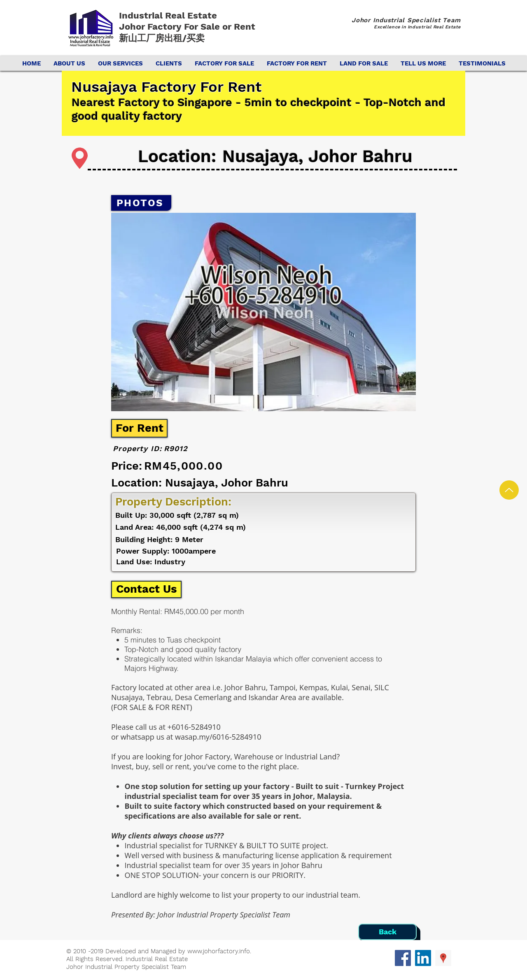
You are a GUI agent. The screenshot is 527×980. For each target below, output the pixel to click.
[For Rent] (139, 428)
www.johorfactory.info (219, 951)
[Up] (509, 490)
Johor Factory (152, 27)
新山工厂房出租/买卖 (162, 38)
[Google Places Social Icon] (443, 958)
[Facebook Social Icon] (403, 958)
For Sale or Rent (221, 27)
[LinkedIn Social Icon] (423, 958)
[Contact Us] (146, 589)
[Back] (387, 932)
